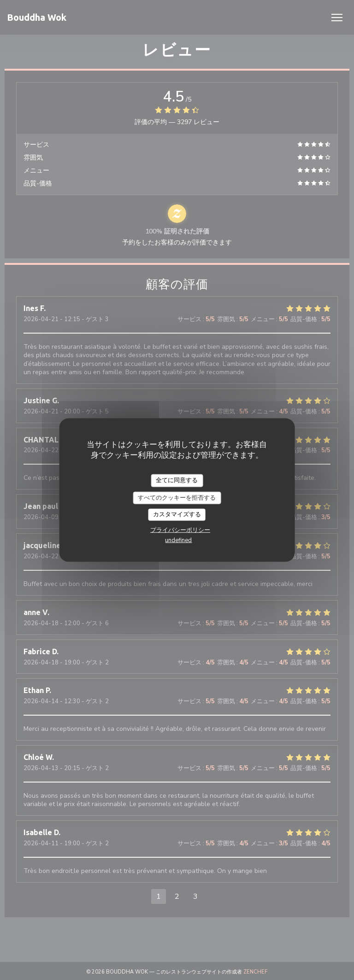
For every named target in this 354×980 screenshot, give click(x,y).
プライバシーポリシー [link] (180, 530)
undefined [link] (178, 540)
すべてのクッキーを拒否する (177, 497)
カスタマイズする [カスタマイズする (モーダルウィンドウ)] (177, 514)
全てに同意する (177, 480)
